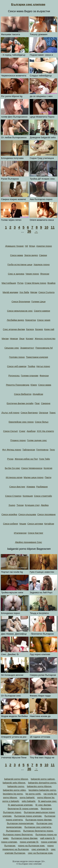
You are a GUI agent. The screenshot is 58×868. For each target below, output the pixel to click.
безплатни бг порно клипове (23, 809)
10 (46, 227)
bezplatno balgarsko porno (42, 790)
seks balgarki (29, 801)
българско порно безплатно (18, 834)
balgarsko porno (16, 786)
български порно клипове (28, 816)
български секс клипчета (38, 827)
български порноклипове (20, 823)
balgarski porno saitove (43, 779)
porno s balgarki (11, 801)
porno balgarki (27, 797)
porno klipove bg (46, 797)
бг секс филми (43, 805)
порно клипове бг (29, 842)
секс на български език (40, 853)
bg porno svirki (33, 794)
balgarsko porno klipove (39, 786)
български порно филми (39, 820)
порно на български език (31, 846)
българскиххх (13, 831)
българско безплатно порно (38, 831)
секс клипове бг (40, 849)
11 (53, 227)
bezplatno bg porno (13, 794)
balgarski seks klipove (14, 783)
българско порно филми (24, 838)
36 (29, 231)
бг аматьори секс (47, 801)
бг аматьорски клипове (20, 805)
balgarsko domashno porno (42, 783)
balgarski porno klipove (16, 779)
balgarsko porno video (14, 790)
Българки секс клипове (28, 4)
